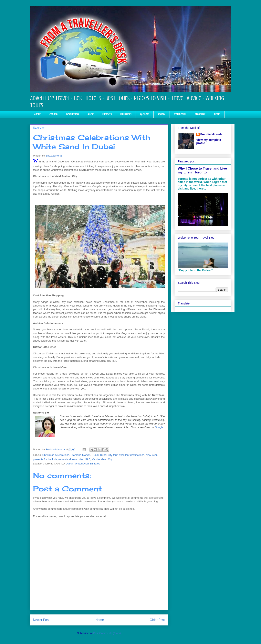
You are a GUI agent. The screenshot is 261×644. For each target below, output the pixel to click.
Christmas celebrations (56, 455)
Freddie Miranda (211, 134)
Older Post (157, 620)
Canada (53, 114)
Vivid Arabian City (102, 459)
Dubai (95, 455)
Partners (107, 114)
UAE (88, 459)
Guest (91, 114)
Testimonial (180, 114)
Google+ (160, 427)
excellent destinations (132, 455)
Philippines (126, 114)
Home (217, 114)
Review (161, 114)
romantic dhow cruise (71, 459)
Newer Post (41, 620)
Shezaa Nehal (54, 156)
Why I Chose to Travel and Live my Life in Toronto (202, 170)
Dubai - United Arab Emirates (83, 464)
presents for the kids (45, 459)
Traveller (200, 114)
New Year (151, 455)
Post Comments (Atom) (107, 633)
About (37, 114)
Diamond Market (80, 455)
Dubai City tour (109, 455)
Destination (72, 114)
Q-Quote (145, 114)
